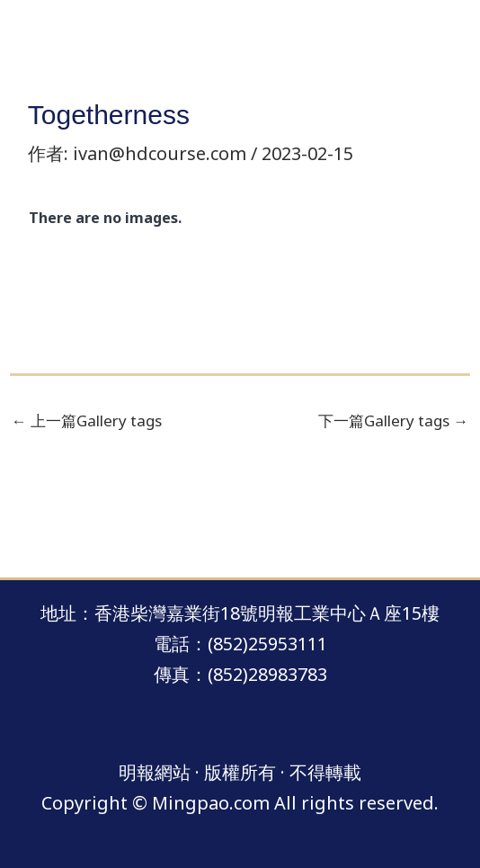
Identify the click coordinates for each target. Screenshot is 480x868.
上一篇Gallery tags (87, 421)
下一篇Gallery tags (393, 421)
